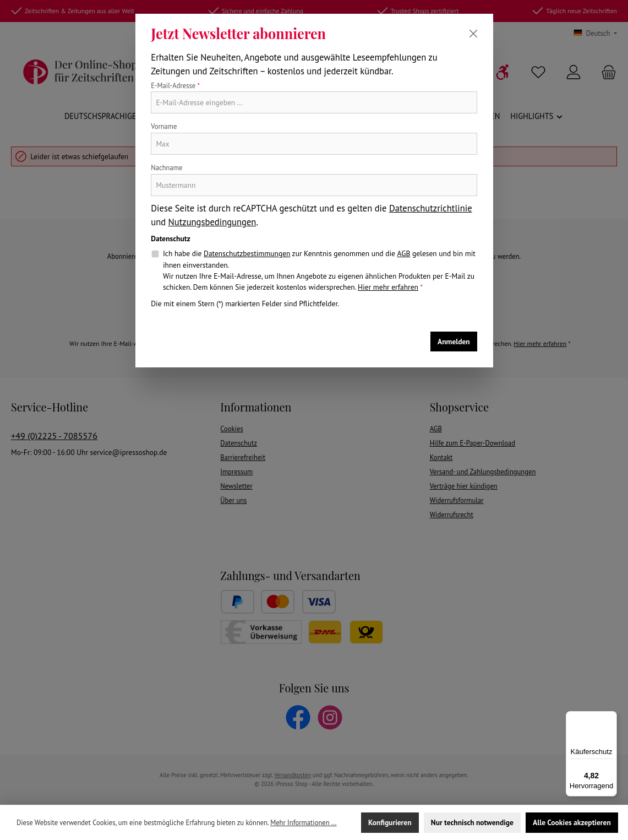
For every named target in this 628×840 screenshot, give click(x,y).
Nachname (166, 167)
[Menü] (610, 718)
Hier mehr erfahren (388, 287)
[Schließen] (473, 34)
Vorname (164, 126)
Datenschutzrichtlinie (431, 208)
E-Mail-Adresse (175, 85)
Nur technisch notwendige (472, 822)
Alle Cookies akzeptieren (572, 822)
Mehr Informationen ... (303, 822)
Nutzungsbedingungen (212, 222)
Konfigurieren (390, 822)
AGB (404, 253)
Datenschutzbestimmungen (247, 253)
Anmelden (454, 342)
